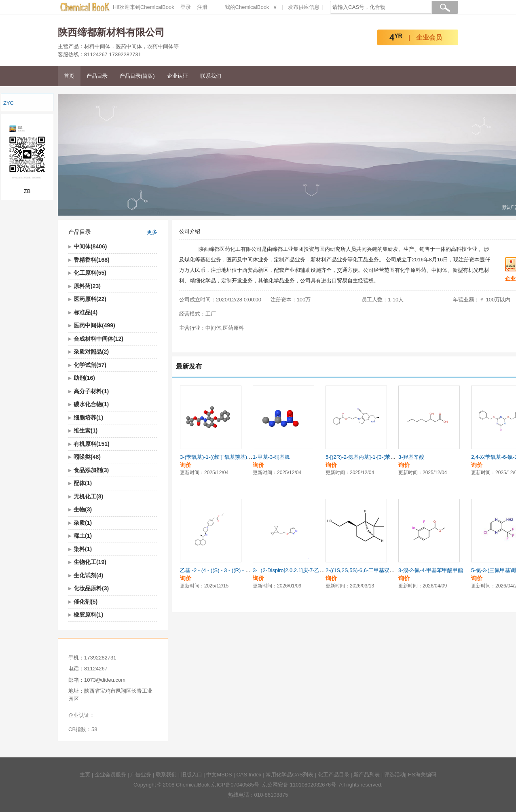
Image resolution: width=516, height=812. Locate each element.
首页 (69, 76)
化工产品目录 (334, 775)
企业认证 (178, 76)
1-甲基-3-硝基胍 (271, 457)
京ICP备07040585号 (235, 785)
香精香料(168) (92, 260)
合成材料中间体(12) (98, 339)
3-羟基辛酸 (411, 457)
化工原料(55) (90, 273)
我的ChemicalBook (247, 7)
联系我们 (211, 76)
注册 (202, 7)
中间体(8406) (90, 246)
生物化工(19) (90, 562)
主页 (85, 775)
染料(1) (83, 549)
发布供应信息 (304, 7)
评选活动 (395, 775)
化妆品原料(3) (91, 588)
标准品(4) (86, 312)
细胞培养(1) (88, 418)
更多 (152, 232)
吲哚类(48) (87, 457)
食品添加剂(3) (91, 470)
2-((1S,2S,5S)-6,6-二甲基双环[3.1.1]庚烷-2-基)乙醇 (385, 570)
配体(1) (83, 483)
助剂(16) (84, 378)
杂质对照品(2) (91, 352)
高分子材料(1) (91, 391)
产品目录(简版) (137, 76)
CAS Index (249, 775)
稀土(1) (83, 536)
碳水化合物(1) (91, 404)
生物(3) (83, 509)
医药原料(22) (90, 299)
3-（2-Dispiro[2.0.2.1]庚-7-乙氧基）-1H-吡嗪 (305, 570)
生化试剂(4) (88, 575)
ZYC (8, 103)
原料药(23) (87, 286)
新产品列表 (367, 775)
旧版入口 (192, 775)
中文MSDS (219, 775)
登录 (186, 7)
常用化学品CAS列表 (290, 775)
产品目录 (97, 76)
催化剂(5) (86, 602)
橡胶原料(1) (88, 615)
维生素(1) (86, 430)
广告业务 (141, 775)
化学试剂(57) (90, 365)
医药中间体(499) (94, 325)
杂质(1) (83, 523)
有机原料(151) (92, 444)
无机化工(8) (88, 496)
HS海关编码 (422, 775)
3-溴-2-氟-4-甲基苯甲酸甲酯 (431, 570)
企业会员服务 (110, 775)
